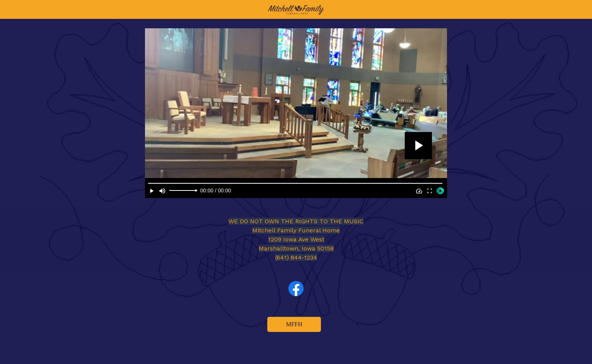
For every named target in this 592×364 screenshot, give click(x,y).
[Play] (152, 191)
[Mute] (162, 191)
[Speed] (419, 191)
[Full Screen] (430, 191)
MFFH (294, 324)
